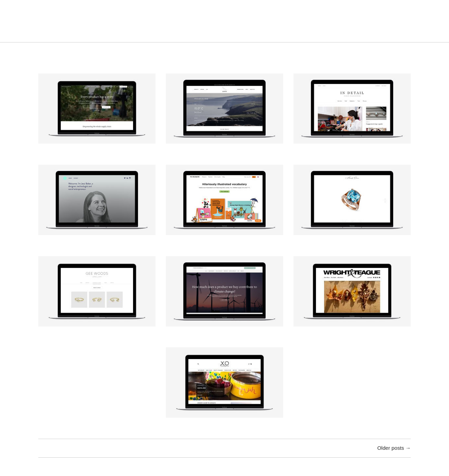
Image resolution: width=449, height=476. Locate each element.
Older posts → (394, 448)
